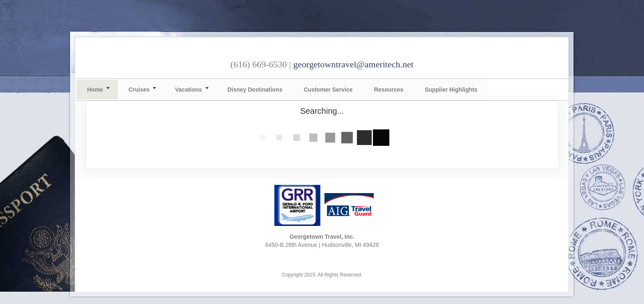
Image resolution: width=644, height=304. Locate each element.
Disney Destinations (255, 90)
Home (95, 90)
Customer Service (328, 90)
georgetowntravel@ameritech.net (353, 64)
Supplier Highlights (451, 90)
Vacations (188, 90)
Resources (389, 90)
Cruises (139, 90)
